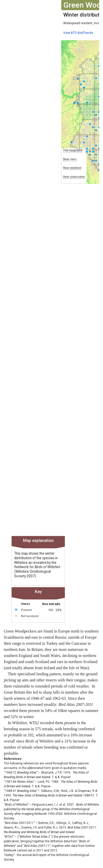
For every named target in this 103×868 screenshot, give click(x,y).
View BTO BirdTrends (78, 33)
